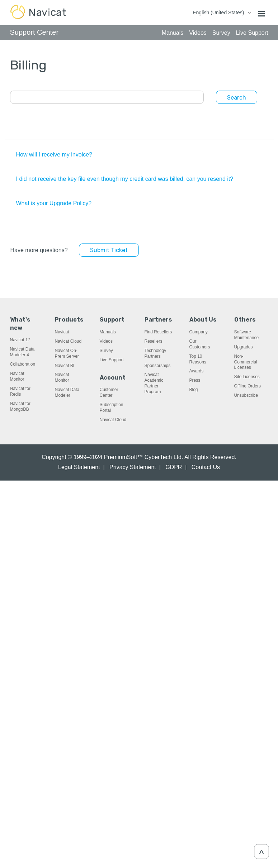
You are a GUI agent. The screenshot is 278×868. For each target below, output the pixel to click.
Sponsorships (158, 366)
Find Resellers (158, 332)
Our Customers (200, 344)
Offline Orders (248, 386)
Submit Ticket (109, 250)
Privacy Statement (133, 467)
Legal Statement (79, 467)
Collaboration (23, 364)
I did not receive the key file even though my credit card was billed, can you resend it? (125, 179)
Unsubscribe (246, 395)
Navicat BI (65, 366)
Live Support (112, 360)
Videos (106, 341)
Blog (194, 390)
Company (199, 332)
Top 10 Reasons (198, 359)
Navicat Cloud (68, 341)
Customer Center (109, 392)
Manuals (108, 332)
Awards (197, 371)
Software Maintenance (247, 335)
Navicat (62, 332)
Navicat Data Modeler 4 (22, 352)
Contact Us (206, 467)
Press (195, 380)
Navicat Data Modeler (67, 392)
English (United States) (219, 13)
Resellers (154, 341)
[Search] (107, 97)
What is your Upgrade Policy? (54, 203)
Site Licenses (247, 377)
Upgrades (244, 347)
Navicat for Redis (20, 391)
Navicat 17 (20, 340)
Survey (106, 351)
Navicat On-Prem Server (67, 353)
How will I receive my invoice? (54, 155)
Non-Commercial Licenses (246, 362)
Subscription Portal (112, 408)
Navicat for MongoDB (20, 406)
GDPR (174, 467)
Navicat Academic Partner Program (154, 383)
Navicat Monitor (17, 376)
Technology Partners (156, 353)
